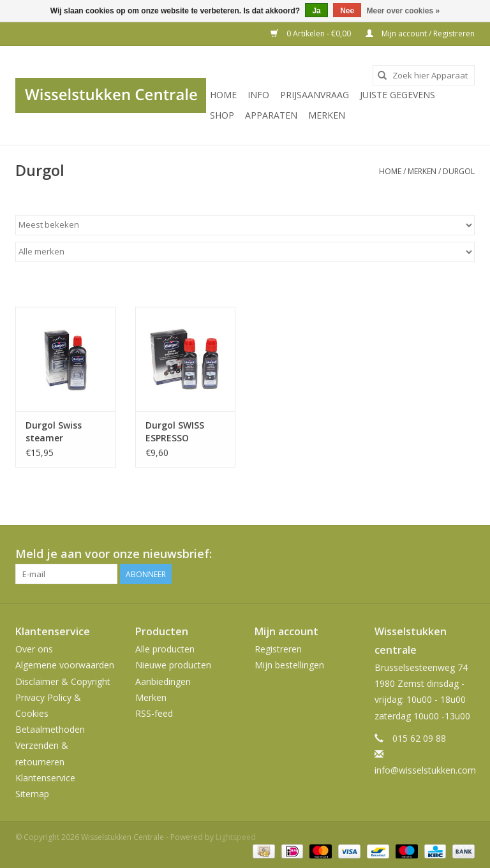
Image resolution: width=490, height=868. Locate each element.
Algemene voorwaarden (65, 665)
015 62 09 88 (419, 738)
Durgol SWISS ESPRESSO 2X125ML (175, 432)
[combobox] (424, 75)
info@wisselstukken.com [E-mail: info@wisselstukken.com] (425, 770)
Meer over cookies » (404, 11)
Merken (327, 115)
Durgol (459, 171)
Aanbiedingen (163, 681)
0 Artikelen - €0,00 (312, 33)
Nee (347, 11)
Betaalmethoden (50, 729)
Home (223, 95)
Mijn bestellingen (289, 665)
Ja (316, 11)
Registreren (278, 649)
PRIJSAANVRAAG (315, 95)
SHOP (222, 115)
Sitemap (32, 794)
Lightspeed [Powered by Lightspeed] (236, 837)
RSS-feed (154, 713)
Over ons (34, 649)
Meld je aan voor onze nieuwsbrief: (114, 554)
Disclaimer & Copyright (63, 681)
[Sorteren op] (245, 225)
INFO (258, 95)
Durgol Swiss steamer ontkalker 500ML (63, 432)
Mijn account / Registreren (420, 33)
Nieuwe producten (173, 665)
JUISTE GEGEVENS (397, 95)
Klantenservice (45, 778)
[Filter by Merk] (245, 252)
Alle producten (165, 649)
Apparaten (271, 115)
